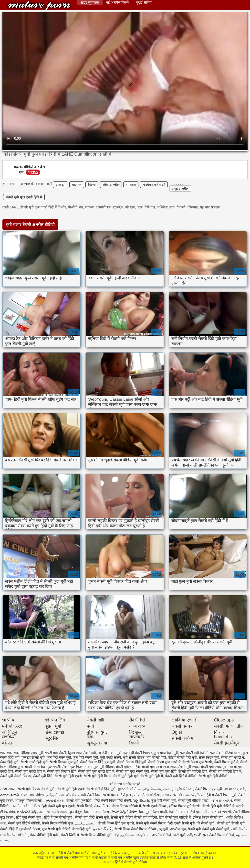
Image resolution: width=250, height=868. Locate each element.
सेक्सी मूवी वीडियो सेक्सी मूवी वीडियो (134, 817)
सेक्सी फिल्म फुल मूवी (209, 789)
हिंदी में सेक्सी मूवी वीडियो (39, 6)
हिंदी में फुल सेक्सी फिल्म (25, 829)
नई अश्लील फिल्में (117, 2)
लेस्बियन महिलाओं (154, 185)
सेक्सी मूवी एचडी (188, 767)
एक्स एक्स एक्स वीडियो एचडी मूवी (22, 753)
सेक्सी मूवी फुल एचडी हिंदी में (24, 197)
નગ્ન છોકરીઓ (222, 800)
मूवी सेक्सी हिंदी (156, 757)
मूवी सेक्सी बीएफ (134, 757)
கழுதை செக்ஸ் (150, 789)
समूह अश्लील (180, 189)
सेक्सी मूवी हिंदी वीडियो (213, 776)
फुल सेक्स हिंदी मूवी (166, 753)
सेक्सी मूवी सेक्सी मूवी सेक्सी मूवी (208, 829)
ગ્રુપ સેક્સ (8, 789)
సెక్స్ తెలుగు (141, 800)
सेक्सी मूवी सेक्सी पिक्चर (16, 776)
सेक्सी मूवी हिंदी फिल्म (97, 776)
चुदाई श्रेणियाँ (144, 2)
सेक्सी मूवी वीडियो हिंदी (193, 771)
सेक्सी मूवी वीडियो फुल (117, 795)
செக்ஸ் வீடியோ (191, 795)
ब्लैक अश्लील (111, 185)
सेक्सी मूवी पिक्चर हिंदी (62, 771)
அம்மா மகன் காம (53, 812)
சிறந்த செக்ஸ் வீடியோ (132, 835)
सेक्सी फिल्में (84, 806)
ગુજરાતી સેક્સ (55, 800)
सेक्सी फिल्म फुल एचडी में (164, 762)
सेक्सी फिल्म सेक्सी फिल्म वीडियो (136, 829)
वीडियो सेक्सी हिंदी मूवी (182, 757)
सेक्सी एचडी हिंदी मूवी (34, 762)
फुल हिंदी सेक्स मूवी (59, 757)
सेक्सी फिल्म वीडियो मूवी (97, 835)
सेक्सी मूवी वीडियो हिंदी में (225, 771)
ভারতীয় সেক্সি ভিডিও (25, 806)
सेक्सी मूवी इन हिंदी (128, 767)
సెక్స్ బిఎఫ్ (194, 835)
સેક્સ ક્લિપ (102, 806)
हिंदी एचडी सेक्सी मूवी (181, 823)
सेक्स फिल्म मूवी (209, 757)
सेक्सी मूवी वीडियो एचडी (194, 800)
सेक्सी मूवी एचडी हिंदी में (30, 771)
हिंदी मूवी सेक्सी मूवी (29, 817)
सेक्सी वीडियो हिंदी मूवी (101, 789)
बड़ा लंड (77, 185)
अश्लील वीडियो (162, 835)
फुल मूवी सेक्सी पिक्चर (138, 753)
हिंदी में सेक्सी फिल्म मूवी (221, 795)
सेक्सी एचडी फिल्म (155, 806)
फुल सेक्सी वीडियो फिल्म (226, 753)
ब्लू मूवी (164, 829)
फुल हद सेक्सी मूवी (33, 757)
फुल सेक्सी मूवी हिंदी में (194, 753)
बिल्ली (92, 185)
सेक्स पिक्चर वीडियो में (127, 806)
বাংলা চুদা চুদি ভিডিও (178, 789)
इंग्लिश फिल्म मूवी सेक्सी (185, 806)
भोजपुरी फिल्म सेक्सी (29, 800)
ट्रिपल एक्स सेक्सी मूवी (82, 753)
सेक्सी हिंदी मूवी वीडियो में (218, 806)
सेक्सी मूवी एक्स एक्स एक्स (159, 767)
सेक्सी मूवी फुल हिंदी (164, 771)
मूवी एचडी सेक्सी (111, 757)
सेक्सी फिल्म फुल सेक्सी (197, 762)
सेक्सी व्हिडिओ (70, 835)
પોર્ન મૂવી (179, 835)
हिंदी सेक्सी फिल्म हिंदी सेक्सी (113, 800)
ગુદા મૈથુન (75, 812)
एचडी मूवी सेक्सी (56, 753)
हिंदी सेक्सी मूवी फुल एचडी (58, 806)
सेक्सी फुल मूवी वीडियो (99, 767)
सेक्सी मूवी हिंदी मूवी (126, 776)
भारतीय (131, 185)
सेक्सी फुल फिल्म (73, 767)
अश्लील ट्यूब (178, 829)
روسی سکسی (86, 823)
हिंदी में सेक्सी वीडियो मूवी (185, 812)
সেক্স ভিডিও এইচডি (14, 835)
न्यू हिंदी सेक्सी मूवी (110, 753)
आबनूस (60, 185)
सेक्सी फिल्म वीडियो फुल (57, 823)
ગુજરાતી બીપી (127, 789)
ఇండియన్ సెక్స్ (27, 812)
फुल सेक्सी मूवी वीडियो (56, 829)
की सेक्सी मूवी (206, 823)
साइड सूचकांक (90, 2)
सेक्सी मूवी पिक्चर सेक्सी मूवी (36, 789)
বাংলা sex (231, 789)
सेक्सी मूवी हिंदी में (152, 776)
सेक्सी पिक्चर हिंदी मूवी (132, 762)
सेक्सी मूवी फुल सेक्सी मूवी (133, 771)
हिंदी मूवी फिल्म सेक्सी (153, 812)
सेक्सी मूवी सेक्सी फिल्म (151, 823)
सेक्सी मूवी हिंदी (43, 776)
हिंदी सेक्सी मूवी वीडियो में (175, 817)
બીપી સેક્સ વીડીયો (147, 795)
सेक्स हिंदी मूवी (9, 762)
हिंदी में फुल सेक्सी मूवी (59, 817)
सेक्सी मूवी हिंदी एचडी (68, 776)
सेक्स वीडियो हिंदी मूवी (44, 835)
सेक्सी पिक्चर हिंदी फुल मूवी (98, 762)
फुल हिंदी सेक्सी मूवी (85, 757)
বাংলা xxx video (32, 795)
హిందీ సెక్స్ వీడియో (125, 812)
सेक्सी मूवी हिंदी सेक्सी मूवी (92, 817)
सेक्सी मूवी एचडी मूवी (214, 767)
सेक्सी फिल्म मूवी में (226, 762)
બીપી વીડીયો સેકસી (217, 812)
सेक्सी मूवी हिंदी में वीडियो (181, 776)
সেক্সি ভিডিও (240, 829)
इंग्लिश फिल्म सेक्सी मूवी (208, 817)
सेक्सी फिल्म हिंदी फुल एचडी (42, 767)
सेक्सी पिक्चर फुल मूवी (64, 762)
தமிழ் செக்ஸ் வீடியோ (62, 795)
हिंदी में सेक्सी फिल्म (97, 812)
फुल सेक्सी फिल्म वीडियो (219, 835)
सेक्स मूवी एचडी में (233, 757)
